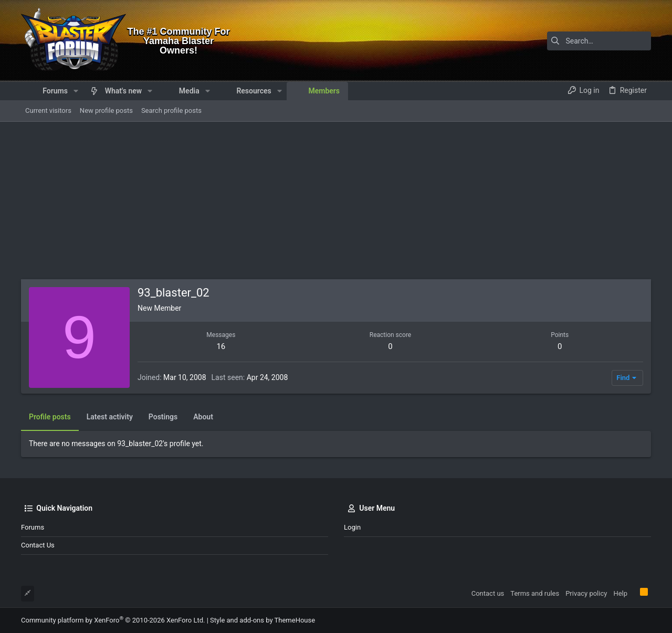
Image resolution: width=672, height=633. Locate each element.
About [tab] (203, 417)
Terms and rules (535, 593)
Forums (33, 527)
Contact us (38, 545)
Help (620, 593)
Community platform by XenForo (113, 620)
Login (352, 527)
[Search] (585, 41)
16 (221, 346)
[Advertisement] (336, 201)
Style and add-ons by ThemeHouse (262, 620)
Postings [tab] (163, 417)
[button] (76, 91)
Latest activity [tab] (110, 417)
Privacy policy (586, 593)
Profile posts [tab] (50, 417)
